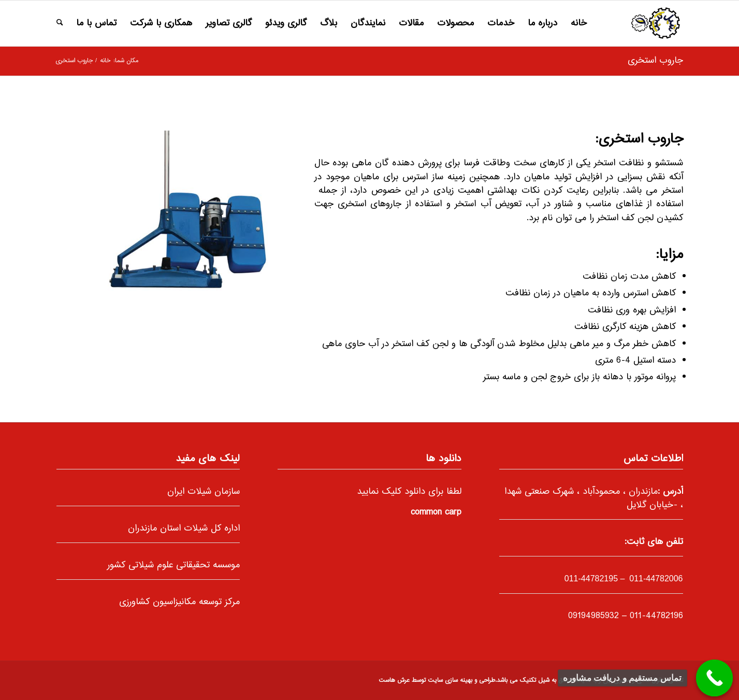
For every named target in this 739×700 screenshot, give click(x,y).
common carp (436, 512)
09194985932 (593, 616)
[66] (655, 23)
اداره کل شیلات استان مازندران (184, 528)
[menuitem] (579, 23)
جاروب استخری (655, 61)
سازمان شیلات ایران (204, 492)
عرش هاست (394, 681)
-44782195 (591, 578)
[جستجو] (60, 23)
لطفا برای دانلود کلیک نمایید (409, 492)
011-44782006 (655, 578)
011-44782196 (656, 616)
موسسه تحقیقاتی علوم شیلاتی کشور (173, 565)
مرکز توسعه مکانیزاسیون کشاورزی (179, 602)
